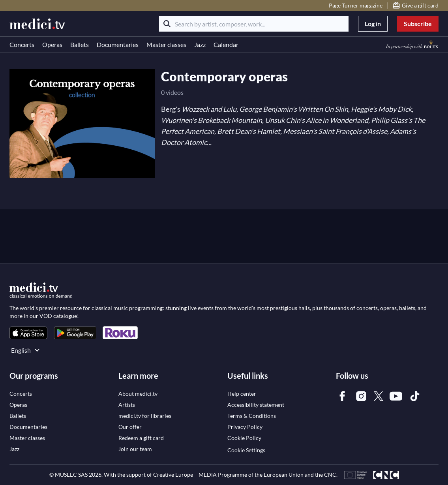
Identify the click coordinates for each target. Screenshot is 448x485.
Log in (373, 23)
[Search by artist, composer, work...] (254, 24)
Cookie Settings (246, 450)
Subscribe (418, 23)
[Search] (167, 24)
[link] (28, 333)
